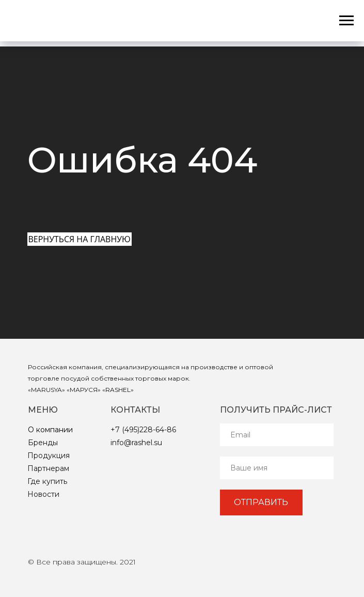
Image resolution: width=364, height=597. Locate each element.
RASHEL (118, 390)
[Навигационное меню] (346, 21)
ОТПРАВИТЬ (261, 502)
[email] (277, 435)
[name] (277, 468)
